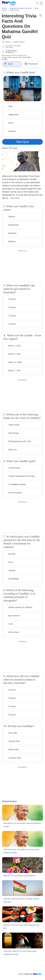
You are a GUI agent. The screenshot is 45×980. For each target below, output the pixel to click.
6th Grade (9, 48)
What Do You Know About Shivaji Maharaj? (19, 876)
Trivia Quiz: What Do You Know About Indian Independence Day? (20, 953)
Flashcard (31, 64)
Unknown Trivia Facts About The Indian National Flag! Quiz (21, 900)
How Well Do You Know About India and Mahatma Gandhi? (22, 825)
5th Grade (17, 46)
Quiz (8, 64)
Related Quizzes (10, 801)
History (8, 42)
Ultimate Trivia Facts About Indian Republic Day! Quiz (21, 927)
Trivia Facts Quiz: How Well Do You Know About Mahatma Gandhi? (21, 851)
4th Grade (9, 46)
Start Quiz (22, 142)
